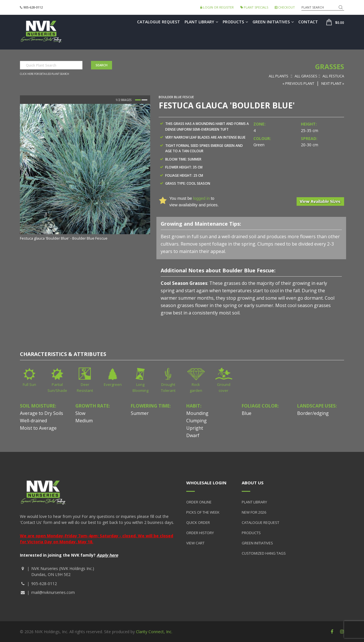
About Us (253, 483)
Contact (308, 22)
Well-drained (33, 421)
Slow (80, 413)
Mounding (197, 413)
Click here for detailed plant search (45, 74)
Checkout (285, 7)
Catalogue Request (159, 22)
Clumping (197, 421)
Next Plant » (333, 83)
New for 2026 (254, 512)
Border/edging (313, 413)
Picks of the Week (203, 512)
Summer (140, 413)
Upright (195, 428)
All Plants (279, 76)
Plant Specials (254, 7)
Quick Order (198, 522)
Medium (84, 421)
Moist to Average (38, 428)
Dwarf (193, 435)
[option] (85, 173)
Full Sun (29, 384)
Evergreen (113, 384)
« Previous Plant (298, 83)
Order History (200, 533)
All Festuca (333, 76)
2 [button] (144, 100)
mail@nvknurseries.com (53, 592)
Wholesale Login (206, 483)
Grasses (330, 66)
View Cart (195, 543)
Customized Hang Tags (264, 553)
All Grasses (306, 76)
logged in (201, 198)
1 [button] (138, 100)
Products (235, 22)
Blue (247, 413)
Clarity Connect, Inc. (154, 632)
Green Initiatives (273, 22)
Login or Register (217, 7)
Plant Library (201, 22)
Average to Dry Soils (42, 413)
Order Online (199, 502)
